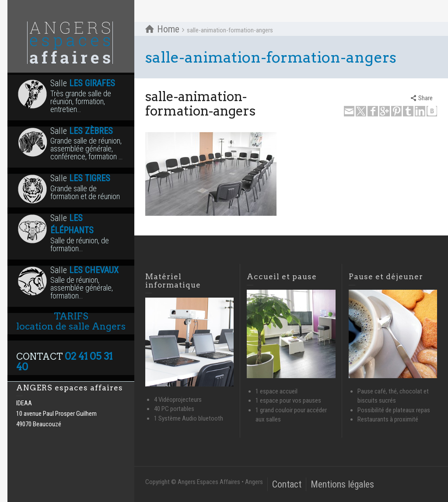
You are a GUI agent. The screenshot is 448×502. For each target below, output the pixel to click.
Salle (71, 96)
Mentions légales (342, 484)
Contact (287, 484)
